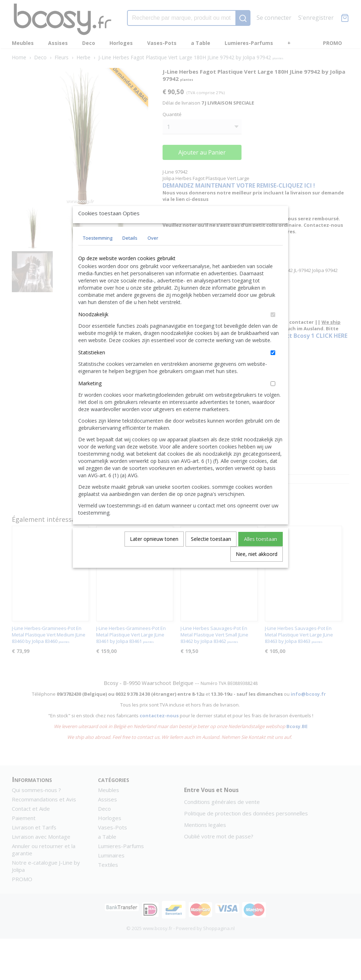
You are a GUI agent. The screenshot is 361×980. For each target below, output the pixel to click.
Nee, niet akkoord (257, 570)
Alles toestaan (261, 555)
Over (153, 254)
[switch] (273, 331)
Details (130, 254)
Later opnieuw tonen (154, 555)
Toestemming (98, 254)
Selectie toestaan (211, 555)
